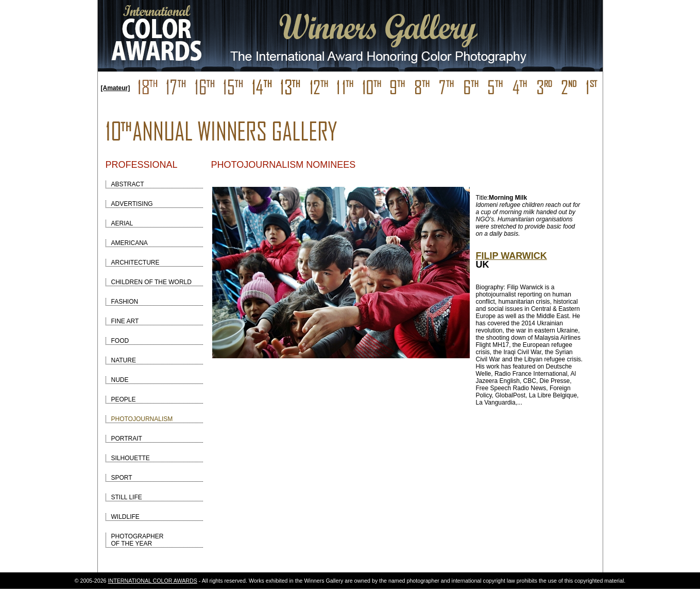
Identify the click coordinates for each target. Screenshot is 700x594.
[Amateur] (116, 88)
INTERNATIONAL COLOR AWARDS (153, 581)
